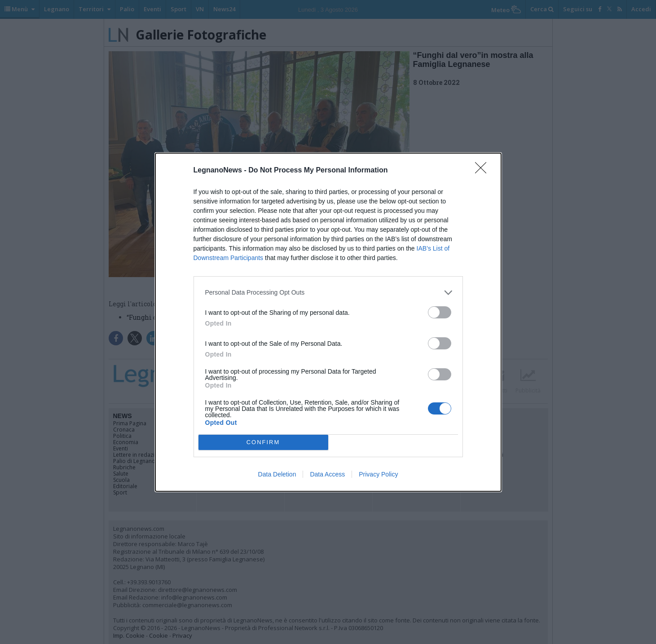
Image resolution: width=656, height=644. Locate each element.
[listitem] (328, 293)
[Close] (484, 171)
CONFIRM (263, 442)
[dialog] (328, 322)
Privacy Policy (378, 474)
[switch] (440, 312)
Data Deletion (277, 474)
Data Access (327, 474)
